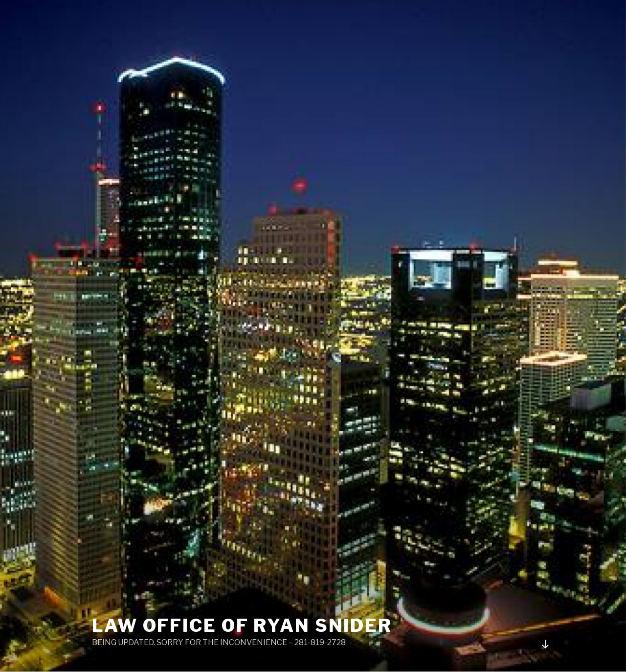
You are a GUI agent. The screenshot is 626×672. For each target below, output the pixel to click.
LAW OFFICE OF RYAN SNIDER (242, 626)
